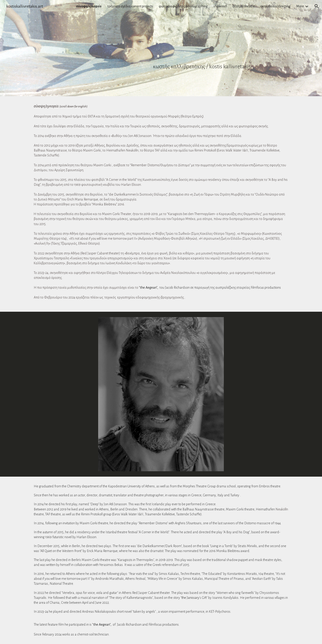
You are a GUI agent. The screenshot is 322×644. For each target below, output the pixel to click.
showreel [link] (220, 6)
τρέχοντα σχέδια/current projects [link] (130, 6)
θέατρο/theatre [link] (244, 6)
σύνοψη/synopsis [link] (89, 6)
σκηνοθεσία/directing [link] (275, 6)
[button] (317, 6)
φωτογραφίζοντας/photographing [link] (183, 6)
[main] (216, 48)
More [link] (300, 6)
